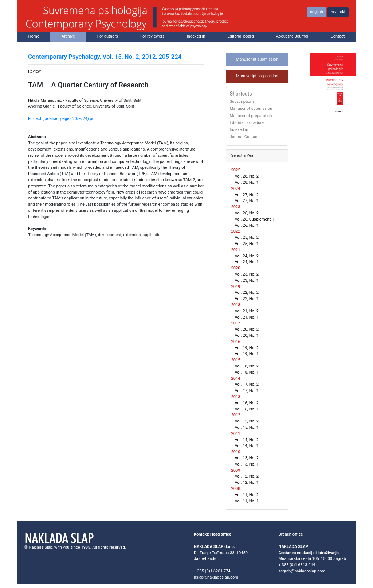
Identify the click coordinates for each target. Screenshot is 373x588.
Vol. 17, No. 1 (247, 391)
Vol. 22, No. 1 (247, 299)
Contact (337, 36)
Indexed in (196, 36)
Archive (68, 36)
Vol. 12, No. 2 (247, 476)
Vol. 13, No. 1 (247, 464)
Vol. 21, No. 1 (247, 317)
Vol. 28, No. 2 (247, 176)
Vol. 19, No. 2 (247, 348)
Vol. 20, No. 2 (247, 329)
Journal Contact (244, 137)
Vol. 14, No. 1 (247, 446)
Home (34, 36)
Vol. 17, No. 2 (247, 384)
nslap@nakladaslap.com (216, 577)
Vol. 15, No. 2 (247, 421)
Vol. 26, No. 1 (247, 225)
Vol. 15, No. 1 (247, 427)
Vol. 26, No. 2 (247, 213)
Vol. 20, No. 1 (247, 336)
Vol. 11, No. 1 (247, 501)
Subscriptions (242, 102)
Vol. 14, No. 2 (247, 440)
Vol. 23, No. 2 (247, 274)
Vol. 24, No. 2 (247, 256)
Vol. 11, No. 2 (247, 495)
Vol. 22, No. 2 (247, 293)
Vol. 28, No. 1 (247, 182)
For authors (108, 36)
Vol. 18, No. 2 (247, 366)
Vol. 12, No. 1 (247, 482)
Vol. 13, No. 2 (247, 458)
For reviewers (152, 36)
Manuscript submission (257, 59)
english (317, 12)
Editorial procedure (247, 123)
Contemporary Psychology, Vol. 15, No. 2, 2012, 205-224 (105, 57)
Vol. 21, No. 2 (247, 311)
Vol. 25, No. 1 (247, 244)
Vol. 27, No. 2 (247, 195)
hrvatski (338, 12)
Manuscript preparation (257, 76)
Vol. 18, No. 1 (247, 372)
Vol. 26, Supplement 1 (255, 219)
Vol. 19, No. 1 (247, 354)
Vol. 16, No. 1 (247, 409)
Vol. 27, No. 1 (247, 201)
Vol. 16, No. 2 (247, 403)
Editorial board (241, 36)
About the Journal (292, 36)
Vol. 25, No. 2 (247, 237)
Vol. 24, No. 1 (247, 262)
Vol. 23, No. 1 (247, 281)
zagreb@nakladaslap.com (302, 571)
